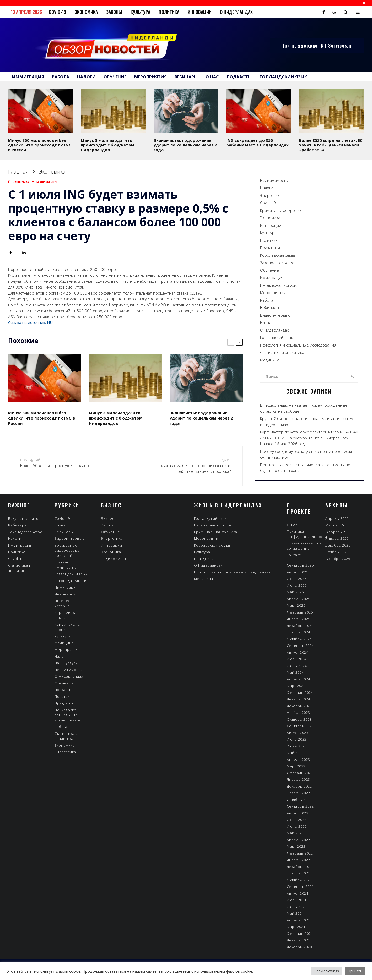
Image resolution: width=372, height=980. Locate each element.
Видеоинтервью (275, 315)
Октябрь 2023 (299, 719)
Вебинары (186, 77)
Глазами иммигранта (66, 565)
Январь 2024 (298, 699)
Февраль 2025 (300, 612)
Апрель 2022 (298, 840)
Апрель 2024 (298, 679)
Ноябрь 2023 (298, 712)
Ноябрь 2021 (298, 873)
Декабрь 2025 (338, 545)
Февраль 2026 (338, 532)
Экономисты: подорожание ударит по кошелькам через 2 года (185, 145)
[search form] (304, 376)
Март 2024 (296, 686)
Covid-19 (57, 12)
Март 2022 (296, 846)
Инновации (200, 12)
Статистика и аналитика (282, 352)
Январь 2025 (298, 619)
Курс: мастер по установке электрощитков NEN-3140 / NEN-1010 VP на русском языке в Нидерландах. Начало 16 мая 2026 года (309, 438)
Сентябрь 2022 (300, 806)
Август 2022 (298, 813)
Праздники (270, 248)
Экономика (86, 12)
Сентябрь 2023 (300, 726)
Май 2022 (295, 833)
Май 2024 (295, 672)
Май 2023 (295, 753)
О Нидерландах (236, 12)
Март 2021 (296, 927)
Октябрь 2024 (299, 639)
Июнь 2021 (297, 907)
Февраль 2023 (300, 773)
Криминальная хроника (282, 210)
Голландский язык (283, 77)
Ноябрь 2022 (298, 793)
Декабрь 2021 (299, 867)
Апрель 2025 (298, 599)
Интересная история (279, 285)
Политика (169, 12)
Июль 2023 (297, 739)
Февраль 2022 (300, 853)
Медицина (270, 360)
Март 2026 (335, 525)
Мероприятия (150, 77)
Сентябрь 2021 (300, 887)
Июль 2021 (297, 900)
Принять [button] (355, 971)
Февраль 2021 (300, 934)
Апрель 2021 (298, 920)
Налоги (86, 77)
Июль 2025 (297, 579)
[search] (352, 376)
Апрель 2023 (298, 759)
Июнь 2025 (297, 585)
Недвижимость (274, 180)
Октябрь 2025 (338, 559)
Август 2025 (298, 572)
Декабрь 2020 (299, 947)
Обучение (115, 77)
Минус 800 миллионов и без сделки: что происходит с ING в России (40, 145)
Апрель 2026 (337, 518)
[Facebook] (324, 12)
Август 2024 (298, 652)
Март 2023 (296, 766)
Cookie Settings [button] (327, 971)
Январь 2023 (298, 779)
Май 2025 (295, 592)
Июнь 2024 (297, 666)
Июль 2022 (297, 820)
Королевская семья (278, 255)
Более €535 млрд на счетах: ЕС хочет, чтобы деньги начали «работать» (331, 145)
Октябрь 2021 (299, 880)
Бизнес (267, 322)
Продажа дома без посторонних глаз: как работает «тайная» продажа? (190, 466)
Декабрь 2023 (299, 706)
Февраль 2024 (300, 693)
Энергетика (271, 195)
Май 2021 (295, 913)
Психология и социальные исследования (298, 345)
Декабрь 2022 (299, 786)
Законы (114, 12)
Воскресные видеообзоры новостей (67, 550)
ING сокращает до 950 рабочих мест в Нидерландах (257, 143)
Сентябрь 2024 (300, 646)
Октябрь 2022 (299, 800)
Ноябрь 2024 (298, 632)
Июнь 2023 (297, 746)
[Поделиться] (11, 253)
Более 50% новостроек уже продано (60, 463)
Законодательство (277, 263)
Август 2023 (298, 733)
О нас (212, 77)
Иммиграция (28, 77)
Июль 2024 (297, 659)
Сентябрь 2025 (300, 565)
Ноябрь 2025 (337, 552)
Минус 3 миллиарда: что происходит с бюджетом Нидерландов (107, 145)
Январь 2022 (298, 860)
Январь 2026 (337, 538)
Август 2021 (298, 893)
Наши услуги (66, 663)
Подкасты (239, 77)
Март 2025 (296, 605)
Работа (61, 77)
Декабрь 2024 (299, 626)
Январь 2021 (298, 940)
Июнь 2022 (297, 826)
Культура (140, 12)
